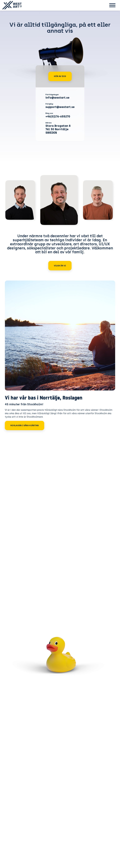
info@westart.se (57, 98)
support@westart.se (60, 107)
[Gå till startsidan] (11, 5)
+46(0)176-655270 (58, 117)
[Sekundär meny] (112, 5)
